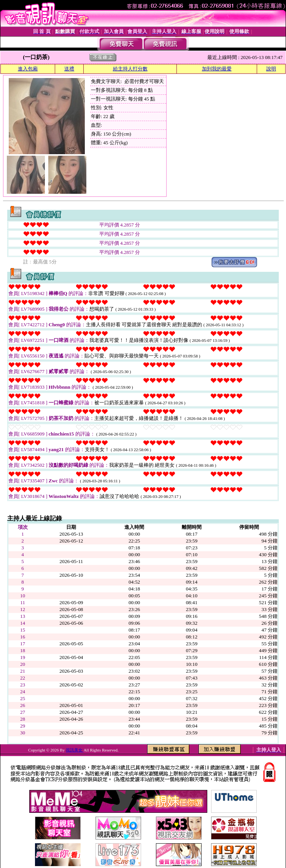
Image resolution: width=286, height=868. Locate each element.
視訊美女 (75, 750)
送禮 (69, 69)
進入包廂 (28, 69)
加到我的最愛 (217, 69)
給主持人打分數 (130, 69)
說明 (271, 69)
